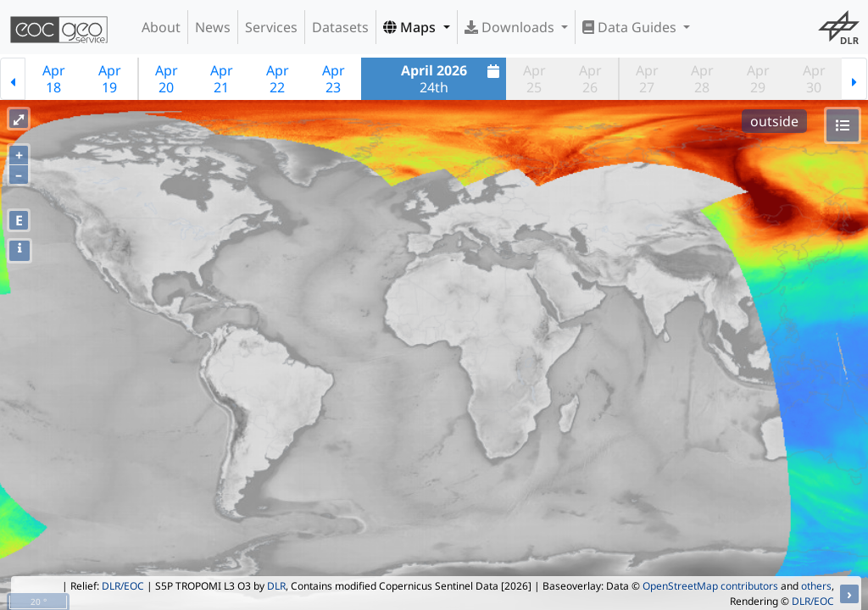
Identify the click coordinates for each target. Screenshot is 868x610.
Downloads (511, 27)
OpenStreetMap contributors (710, 586)
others (816, 586)
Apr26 (590, 79)
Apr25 (534, 79)
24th (453, 79)
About (161, 27)
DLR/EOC (123, 586)
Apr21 (222, 79)
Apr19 (110, 79)
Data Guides (631, 27)
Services (271, 27)
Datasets (340, 27)
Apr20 (167, 79)
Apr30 (814, 79)
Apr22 (278, 79)
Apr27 (647, 79)
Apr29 (758, 79)
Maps (411, 27)
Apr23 (334, 79)
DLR (276, 586)
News (213, 27)
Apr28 (702, 79)
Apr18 (54, 79)
